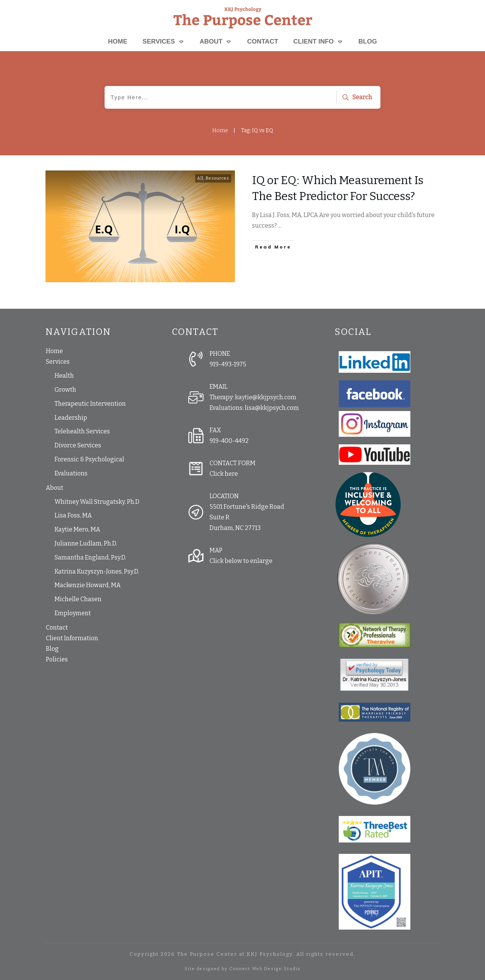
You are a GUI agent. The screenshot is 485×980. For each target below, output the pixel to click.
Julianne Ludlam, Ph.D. (86, 543)
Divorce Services (78, 445)
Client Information (72, 638)
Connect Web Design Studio (265, 969)
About (55, 488)
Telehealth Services (82, 431)
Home (54, 351)
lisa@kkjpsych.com (272, 408)
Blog (52, 649)
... (280, 226)
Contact (57, 628)
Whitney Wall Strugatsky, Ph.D (97, 502)
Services (58, 362)
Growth (65, 390)
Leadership (71, 418)
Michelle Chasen (78, 599)
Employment (73, 613)
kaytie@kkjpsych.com (266, 397)
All (200, 178)
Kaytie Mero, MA (77, 529)
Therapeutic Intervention (90, 404)
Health (64, 376)
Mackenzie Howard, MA (88, 585)
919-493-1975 (228, 364)
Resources (217, 178)
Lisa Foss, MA (73, 515)
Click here (224, 474)
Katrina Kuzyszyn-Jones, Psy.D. (97, 571)
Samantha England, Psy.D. (90, 557)
